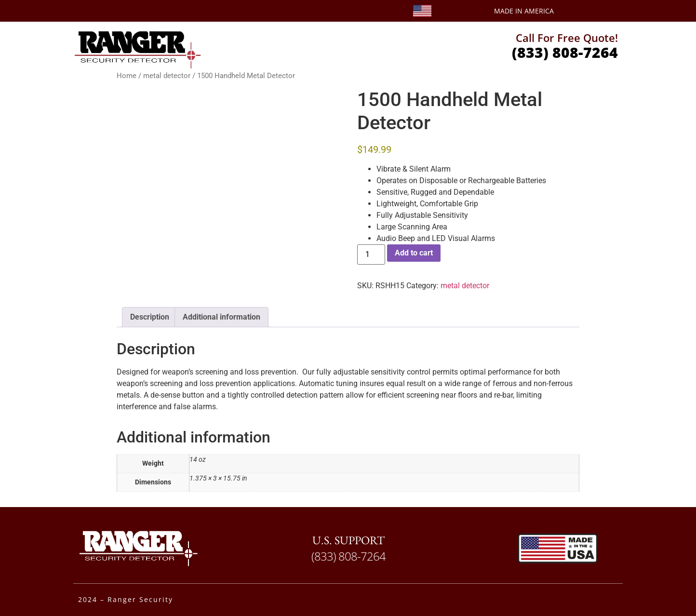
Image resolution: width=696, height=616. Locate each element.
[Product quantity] (371, 254)
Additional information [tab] (221, 317)
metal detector (167, 76)
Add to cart (414, 253)
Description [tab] (150, 317)
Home (127, 76)
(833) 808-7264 (565, 52)
